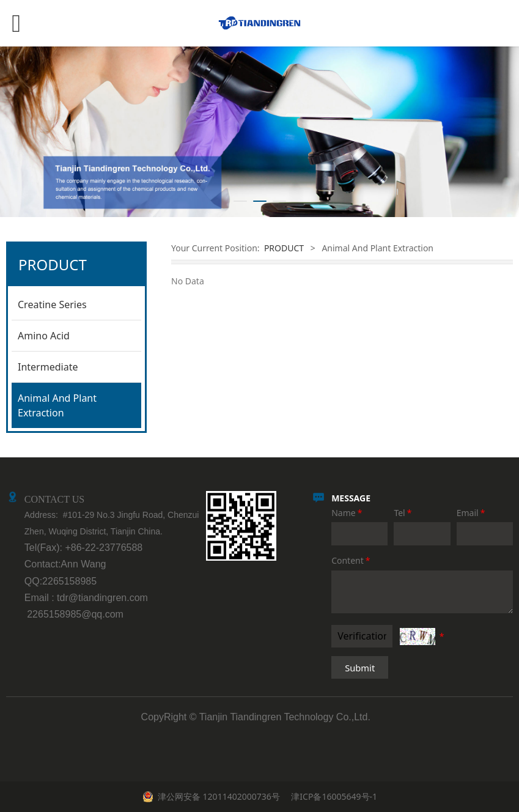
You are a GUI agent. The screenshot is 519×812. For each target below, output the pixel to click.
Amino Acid (44, 336)
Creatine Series (52, 304)
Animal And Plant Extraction (57, 405)
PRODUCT (284, 248)
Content (352, 560)
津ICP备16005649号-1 (333, 796)
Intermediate (48, 367)
